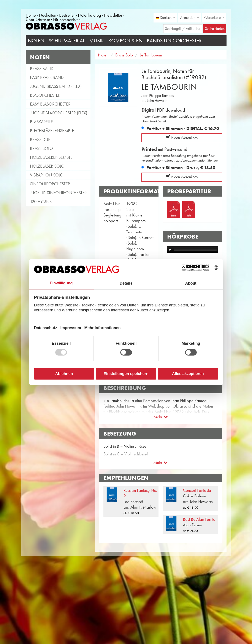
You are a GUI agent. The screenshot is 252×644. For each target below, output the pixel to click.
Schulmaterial (67, 41)
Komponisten (125, 41)
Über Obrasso (38, 19)
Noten (36, 41)
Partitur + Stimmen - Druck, (181, 168)
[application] (193, 250)
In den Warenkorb (182, 138)
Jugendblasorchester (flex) (59, 113)
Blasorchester (45, 95)
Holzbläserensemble (51, 157)
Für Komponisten (67, 19)
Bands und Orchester (174, 41)
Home (31, 15)
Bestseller (67, 15)
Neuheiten (48, 15)
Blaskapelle (41, 122)
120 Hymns (41, 202)
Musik (97, 41)
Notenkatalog (90, 15)
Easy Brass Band (47, 77)
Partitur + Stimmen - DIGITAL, (183, 128)
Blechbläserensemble (52, 131)
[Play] (170, 250)
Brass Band (42, 69)
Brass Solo (41, 148)
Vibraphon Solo (47, 175)
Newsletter (113, 15)
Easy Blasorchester (50, 104)
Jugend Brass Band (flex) (56, 86)
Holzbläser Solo (47, 166)
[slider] (195, 250)
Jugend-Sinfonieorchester (58, 193)
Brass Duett (42, 139)
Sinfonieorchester (50, 184)
